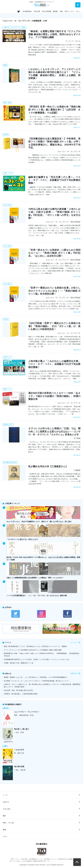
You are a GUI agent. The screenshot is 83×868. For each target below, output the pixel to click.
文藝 (61, 11)
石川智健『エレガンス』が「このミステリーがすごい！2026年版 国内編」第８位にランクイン (37, 681)
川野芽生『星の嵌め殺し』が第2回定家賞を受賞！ (21, 694)
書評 (4, 816)
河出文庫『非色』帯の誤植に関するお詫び (19, 690)
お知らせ (6, 802)
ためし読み (7, 809)
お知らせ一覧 (75, 673)
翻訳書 (55, 11)
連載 (4, 830)
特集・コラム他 (8, 823)
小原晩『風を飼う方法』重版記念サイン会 (19, 663)
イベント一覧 (75, 642)
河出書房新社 (27, 11)
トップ (5, 795)
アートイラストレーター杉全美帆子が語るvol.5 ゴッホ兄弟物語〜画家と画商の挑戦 (33, 650)
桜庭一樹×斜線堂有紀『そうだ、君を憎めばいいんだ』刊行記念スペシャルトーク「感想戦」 (36, 646)
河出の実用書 (46, 11)
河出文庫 (37, 11)
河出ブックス (69, 11)
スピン (78, 11)
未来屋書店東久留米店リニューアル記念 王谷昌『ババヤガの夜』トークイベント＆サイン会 (36, 659)
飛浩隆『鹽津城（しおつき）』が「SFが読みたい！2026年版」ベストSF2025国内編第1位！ (36, 677)
